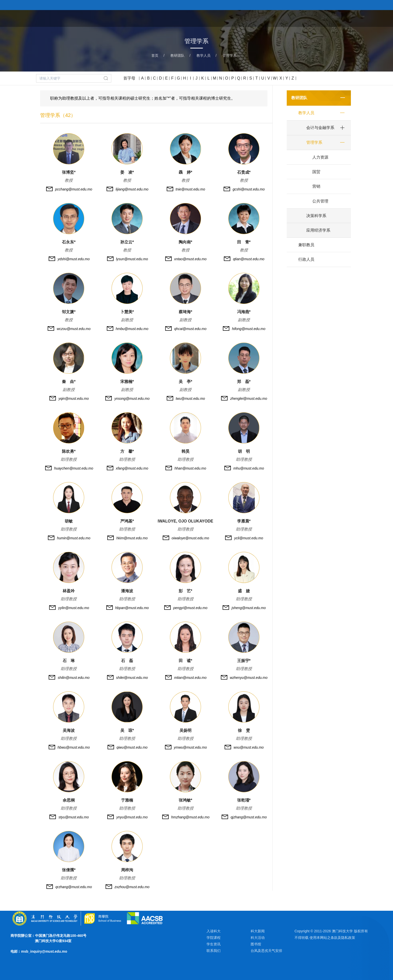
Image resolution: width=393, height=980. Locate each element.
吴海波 (69, 730)
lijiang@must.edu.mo (132, 189)
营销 (316, 186)
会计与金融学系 (320, 128)
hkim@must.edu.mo (132, 538)
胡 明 (244, 451)
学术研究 (321, 18)
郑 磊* (244, 382)
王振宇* (244, 661)
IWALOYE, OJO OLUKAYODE (185, 521)
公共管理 (320, 201)
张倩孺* (69, 870)
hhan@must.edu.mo (190, 468)
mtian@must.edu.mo (190, 678)
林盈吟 (69, 591)
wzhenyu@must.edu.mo (249, 678)
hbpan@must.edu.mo (132, 608)
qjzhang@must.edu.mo (249, 817)
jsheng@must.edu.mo (249, 608)
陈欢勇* (69, 451)
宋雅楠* (127, 382)
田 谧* (185, 661)
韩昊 (185, 451)
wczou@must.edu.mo (74, 329)
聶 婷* (185, 172)
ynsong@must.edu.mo (132, 399)
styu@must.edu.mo (74, 817)
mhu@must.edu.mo (249, 468)
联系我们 (214, 951)
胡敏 (69, 521)
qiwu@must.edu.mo (132, 747)
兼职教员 (306, 245)
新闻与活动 (349, 18)
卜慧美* (127, 312)
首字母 (129, 78)
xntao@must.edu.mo (190, 259)
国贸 (316, 172)
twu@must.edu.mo (190, 399)
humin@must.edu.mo (74, 538)
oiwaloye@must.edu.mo (190, 538)
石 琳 (69, 661)
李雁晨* (244, 521)
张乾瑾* (244, 800)
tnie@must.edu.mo (190, 189)
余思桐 (69, 800)
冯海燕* (244, 312)
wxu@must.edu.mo (249, 747)
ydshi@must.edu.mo (74, 259)
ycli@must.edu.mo (249, 538)
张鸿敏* (185, 800)
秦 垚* (69, 382)
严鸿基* (127, 521)
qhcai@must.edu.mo (190, 329)
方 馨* (127, 451)
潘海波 (127, 591)
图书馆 (256, 944)
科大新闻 (258, 931)
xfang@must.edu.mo (132, 468)
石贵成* (244, 172)
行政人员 (306, 259)
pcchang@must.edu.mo (74, 189)
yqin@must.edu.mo (74, 399)
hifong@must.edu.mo (249, 329)
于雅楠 (127, 800)
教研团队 (295, 18)
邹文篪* (69, 312)
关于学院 (244, 18)
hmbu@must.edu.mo (132, 329)
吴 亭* (185, 382)
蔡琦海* (185, 312)
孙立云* (127, 242)
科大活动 (258, 938)
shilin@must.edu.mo (74, 678)
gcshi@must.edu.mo (249, 189)
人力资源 (320, 157)
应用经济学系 (318, 230)
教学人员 (204, 55)
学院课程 (270, 18)
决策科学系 (316, 216)
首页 (223, 18)
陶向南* (185, 242)
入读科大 (214, 931)
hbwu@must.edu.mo (74, 747)
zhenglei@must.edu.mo (249, 399)
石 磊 (127, 661)
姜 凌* (127, 172)
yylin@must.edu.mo (74, 608)
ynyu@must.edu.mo (132, 817)
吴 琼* (127, 730)
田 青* (244, 242)
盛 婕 (244, 591)
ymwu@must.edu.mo (190, 747)
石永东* (69, 242)
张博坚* (69, 172)
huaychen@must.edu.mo (74, 468)
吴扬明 (185, 730)
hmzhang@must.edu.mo (190, 817)
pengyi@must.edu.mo (190, 608)
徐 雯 (244, 730)
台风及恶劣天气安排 (266, 951)
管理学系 (230, 55)
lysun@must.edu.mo (132, 259)
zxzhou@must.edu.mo (132, 887)
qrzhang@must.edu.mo (74, 887)
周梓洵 (127, 870)
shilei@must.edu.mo (132, 678)
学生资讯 (214, 944)
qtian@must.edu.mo (249, 259)
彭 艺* (185, 591)
